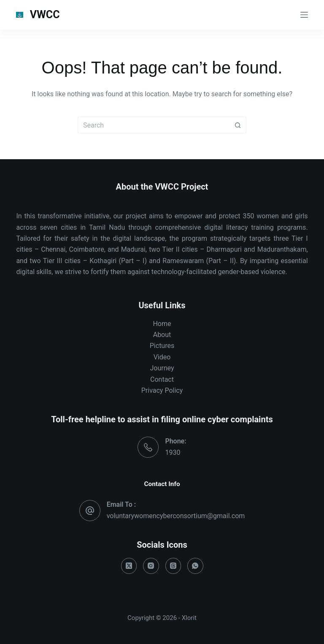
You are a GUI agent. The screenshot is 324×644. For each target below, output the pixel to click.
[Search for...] (154, 125)
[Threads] (173, 566)
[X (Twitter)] (129, 566)
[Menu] (304, 15)
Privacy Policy (162, 390)
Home (162, 324)
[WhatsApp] (195, 566)
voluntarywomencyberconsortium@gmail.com (176, 516)
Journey (162, 368)
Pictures (162, 346)
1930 (173, 452)
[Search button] (238, 125)
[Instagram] (151, 566)
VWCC (45, 15)
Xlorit (189, 618)
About (162, 335)
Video (162, 357)
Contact (162, 379)
